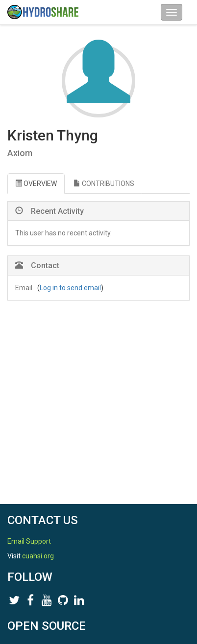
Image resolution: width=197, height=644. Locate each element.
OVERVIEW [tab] (36, 184)
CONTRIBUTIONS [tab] (104, 184)
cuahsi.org (38, 556)
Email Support (29, 541)
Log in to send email (70, 288)
